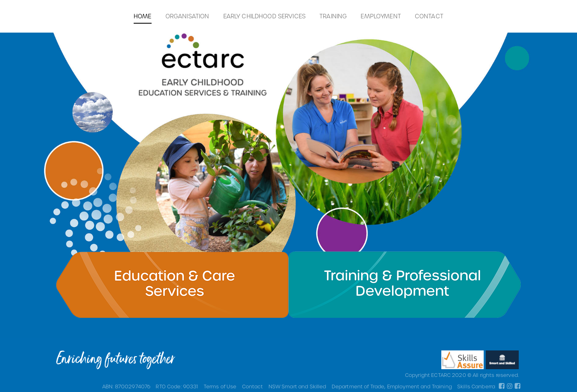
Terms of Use (220, 386)
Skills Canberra (476, 386)
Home (143, 16)
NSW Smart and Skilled (297, 386)
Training (333, 16)
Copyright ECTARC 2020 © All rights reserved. (462, 375)
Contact (429, 16)
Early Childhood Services (264, 16)
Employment (381, 16)
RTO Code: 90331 (177, 386)
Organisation (187, 16)
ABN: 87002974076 (126, 386)
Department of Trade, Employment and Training (392, 386)
